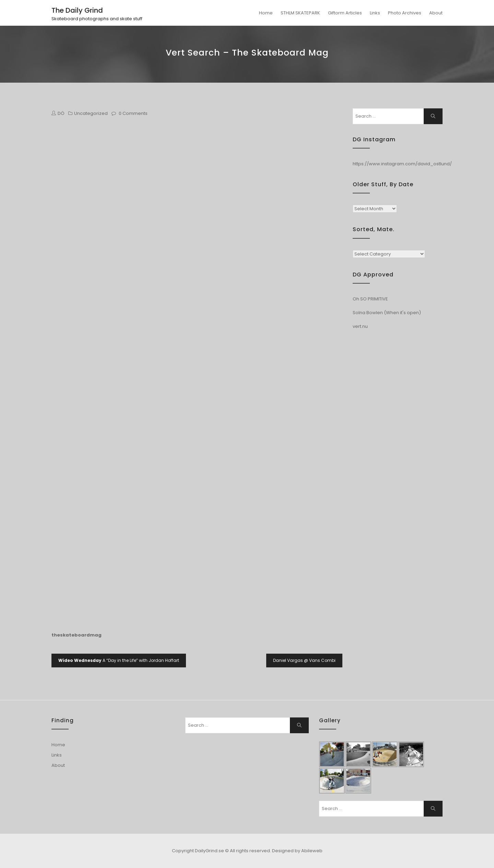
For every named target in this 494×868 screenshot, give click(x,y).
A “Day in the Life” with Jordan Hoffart (119, 660)
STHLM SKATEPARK (300, 13)
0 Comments (133, 113)
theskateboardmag (77, 635)
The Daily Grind (77, 10)
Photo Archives (405, 13)
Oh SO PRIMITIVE (370, 299)
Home (266, 13)
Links (375, 13)
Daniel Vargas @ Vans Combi (304, 660)
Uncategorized (91, 113)
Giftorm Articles (345, 13)
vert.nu (360, 326)
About (436, 13)
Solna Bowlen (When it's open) (387, 313)
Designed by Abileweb (297, 851)
